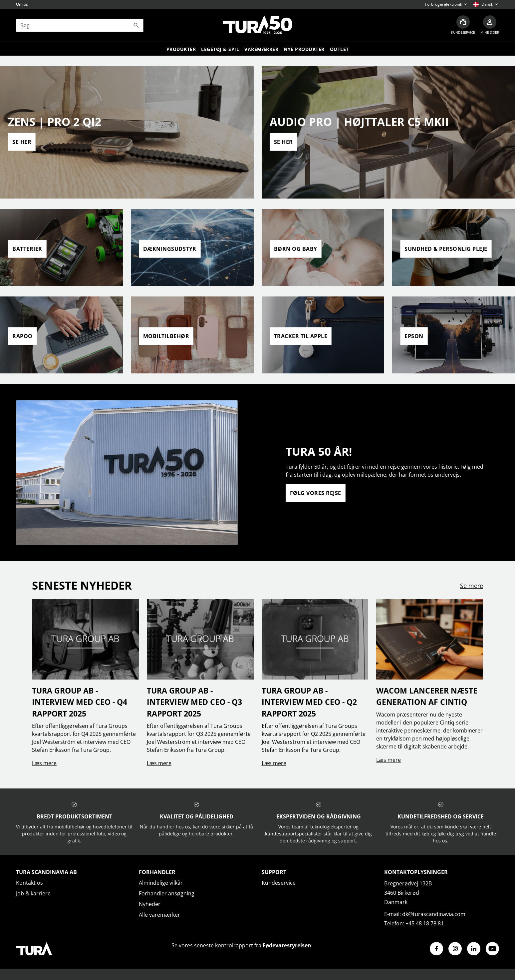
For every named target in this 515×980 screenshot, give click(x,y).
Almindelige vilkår (161, 883)
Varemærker (261, 49)
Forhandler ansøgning (167, 893)
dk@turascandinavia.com (434, 914)
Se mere (472, 586)
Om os (22, 4)
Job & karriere (33, 893)
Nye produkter (304, 49)
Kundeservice (279, 883)
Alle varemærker (159, 915)
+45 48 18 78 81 (425, 923)
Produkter (181, 49)
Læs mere (44, 763)
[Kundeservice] (463, 25)
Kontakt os (29, 883)
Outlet (339, 49)
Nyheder (150, 904)
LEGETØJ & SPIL (220, 49)
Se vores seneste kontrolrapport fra (241, 945)
